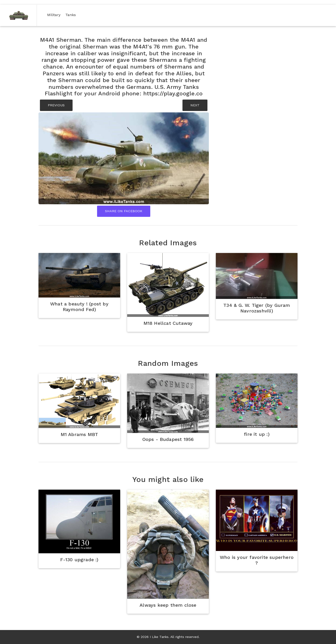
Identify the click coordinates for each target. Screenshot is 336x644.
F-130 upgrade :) (79, 560)
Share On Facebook (124, 211)
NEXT (195, 105)
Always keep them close (168, 605)
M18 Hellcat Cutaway (168, 323)
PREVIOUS (56, 105)
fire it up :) (257, 434)
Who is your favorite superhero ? (257, 560)
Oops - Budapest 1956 (168, 439)
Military (55, 15)
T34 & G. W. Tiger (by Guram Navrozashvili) (257, 308)
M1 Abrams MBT (79, 434)
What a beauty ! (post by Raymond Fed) (79, 307)
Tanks (72, 15)
